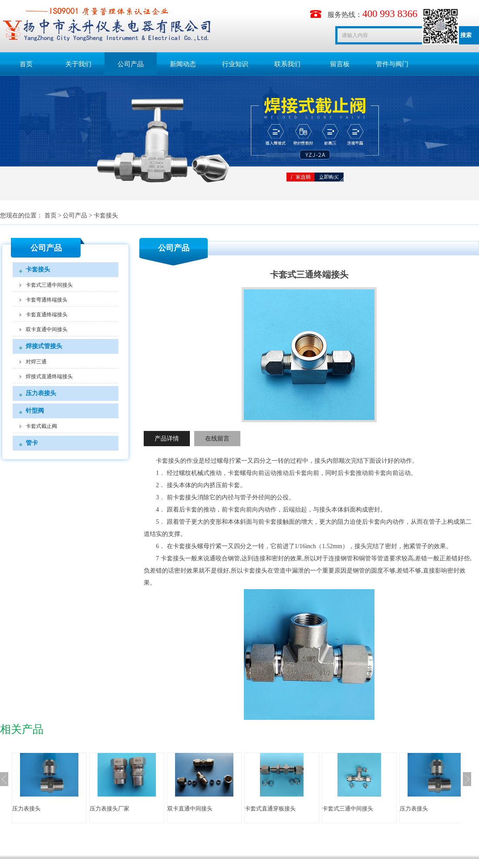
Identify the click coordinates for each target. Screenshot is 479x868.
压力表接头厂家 (110, 809)
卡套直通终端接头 (47, 315)
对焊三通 (36, 362)
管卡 (32, 443)
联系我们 (287, 64)
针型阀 (35, 411)
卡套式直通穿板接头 (270, 809)
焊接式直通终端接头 (49, 376)
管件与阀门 (392, 64)
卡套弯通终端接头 (47, 300)
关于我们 (78, 64)
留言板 (340, 64)
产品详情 (167, 439)
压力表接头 (41, 393)
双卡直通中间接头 (47, 329)
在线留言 (217, 439)
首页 (26, 64)
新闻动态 (183, 64)
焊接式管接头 (44, 346)
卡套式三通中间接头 (49, 285)
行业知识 (235, 64)
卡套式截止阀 (41, 426)
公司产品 (131, 64)
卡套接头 (106, 215)
